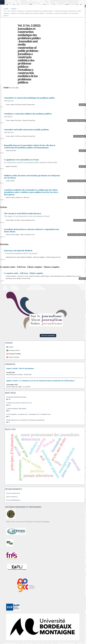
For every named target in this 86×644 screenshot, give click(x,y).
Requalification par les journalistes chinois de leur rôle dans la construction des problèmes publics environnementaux (30, 146)
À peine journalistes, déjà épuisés (16, 408)
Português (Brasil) (14, 350)
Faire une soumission (48, 336)
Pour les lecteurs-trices (13, 493)
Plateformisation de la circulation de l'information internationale (25, 420)
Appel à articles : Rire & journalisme (20, 368)
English (11, 347)
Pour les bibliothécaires (13, 500)
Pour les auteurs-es (12, 497)
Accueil (6, 9)
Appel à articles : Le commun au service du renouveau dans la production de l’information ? (41, 381)
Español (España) (14, 357)
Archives (14, 9)
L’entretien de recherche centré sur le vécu (19, 403)
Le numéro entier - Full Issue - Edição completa (24, 273)
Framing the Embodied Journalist (16, 397)
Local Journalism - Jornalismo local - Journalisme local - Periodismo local (28, 414)
